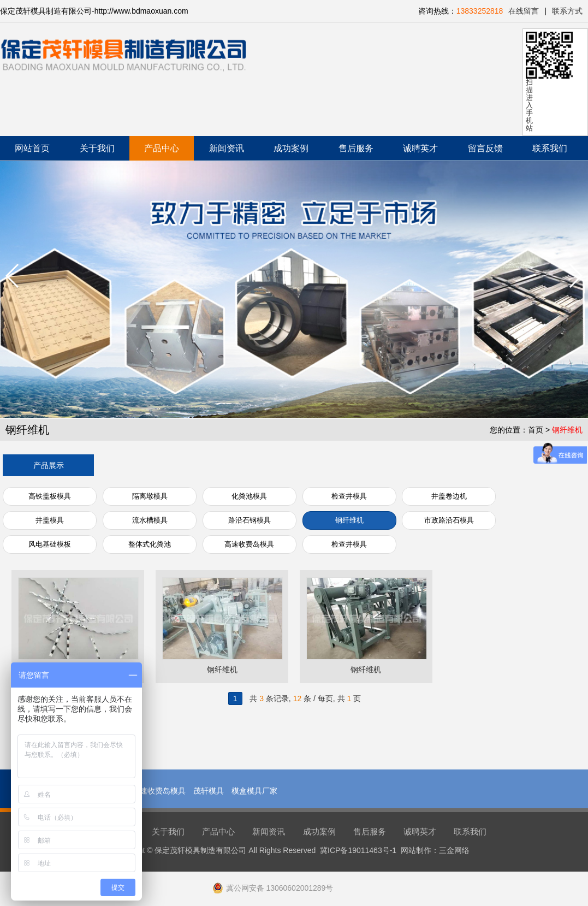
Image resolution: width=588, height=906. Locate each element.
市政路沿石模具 (449, 520)
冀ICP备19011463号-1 (358, 850)
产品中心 (162, 148)
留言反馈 (485, 148)
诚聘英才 (420, 148)
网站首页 (32, 148)
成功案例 (291, 148)
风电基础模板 (50, 544)
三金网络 (454, 850)
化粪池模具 (249, 496)
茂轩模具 (209, 791)
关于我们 (97, 148)
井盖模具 (50, 520)
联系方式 (567, 11)
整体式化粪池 (150, 544)
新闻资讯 (227, 148)
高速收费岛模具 (249, 544)
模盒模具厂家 (254, 791)
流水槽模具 (150, 520)
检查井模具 (349, 496)
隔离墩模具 (150, 496)
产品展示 (49, 465)
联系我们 (550, 148)
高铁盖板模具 (50, 496)
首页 (536, 430)
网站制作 (416, 850)
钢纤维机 (567, 430)
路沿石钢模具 (250, 520)
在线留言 (524, 11)
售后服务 (356, 148)
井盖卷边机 (449, 496)
